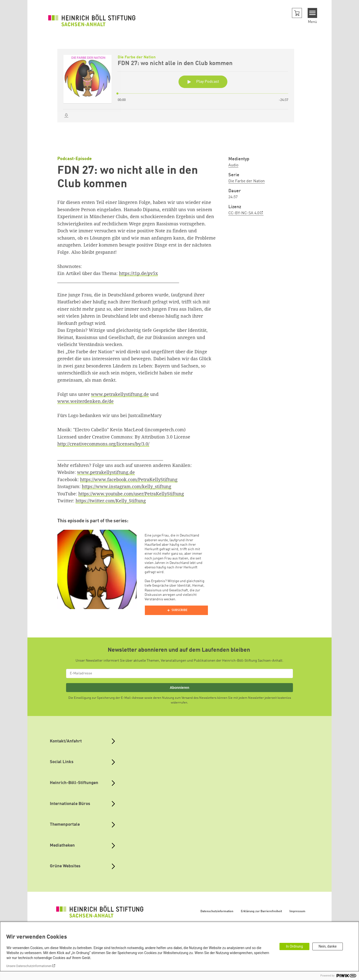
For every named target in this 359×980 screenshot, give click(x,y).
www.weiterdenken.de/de (86, 401)
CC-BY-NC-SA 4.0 (244, 213)
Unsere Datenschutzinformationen (29, 966)
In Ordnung (294, 946)
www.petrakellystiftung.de (120, 394)
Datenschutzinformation (217, 911)
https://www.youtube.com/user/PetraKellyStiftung (131, 494)
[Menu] (313, 13)
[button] (297, 13)
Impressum (297, 911)
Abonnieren (179, 688)
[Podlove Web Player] (176, 610)
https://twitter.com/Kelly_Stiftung (111, 501)
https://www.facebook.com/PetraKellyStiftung (129, 479)
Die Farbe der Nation (247, 181)
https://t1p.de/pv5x (138, 273)
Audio (233, 165)
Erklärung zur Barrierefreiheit (261, 911)
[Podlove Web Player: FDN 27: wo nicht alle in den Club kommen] (179, 95)
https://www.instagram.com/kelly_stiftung (127, 486)
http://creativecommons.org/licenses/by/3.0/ (103, 444)
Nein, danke (328, 946)
